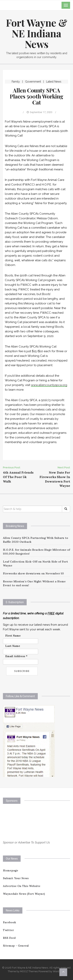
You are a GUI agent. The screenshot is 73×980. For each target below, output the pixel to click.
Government (33, 82)
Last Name (13, 646)
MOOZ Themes (29, 971)
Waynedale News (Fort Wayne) (24, 894)
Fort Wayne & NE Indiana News (36, 33)
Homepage (11, 870)
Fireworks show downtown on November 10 (33, 573)
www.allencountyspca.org (49, 385)
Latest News (54, 82)
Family (16, 82)
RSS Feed (9, 938)
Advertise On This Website (22, 886)
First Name (13, 636)
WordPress (59, 971)
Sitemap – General (16, 946)
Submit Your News (16, 878)
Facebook (9, 922)
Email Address (16, 656)
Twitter (8, 930)
